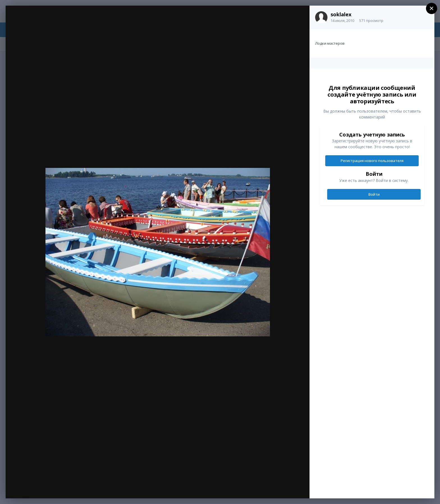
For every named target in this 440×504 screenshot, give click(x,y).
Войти (374, 194)
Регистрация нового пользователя (372, 161)
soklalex (341, 14)
